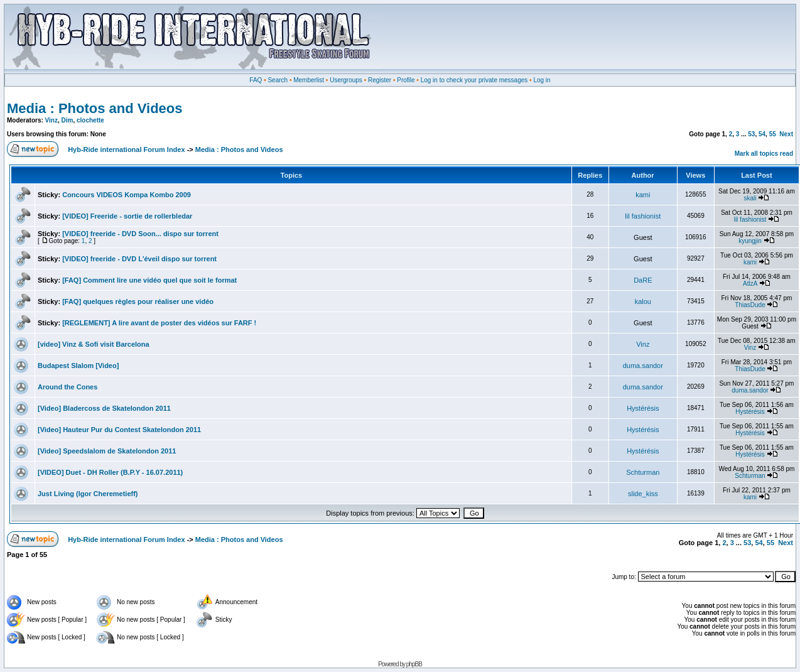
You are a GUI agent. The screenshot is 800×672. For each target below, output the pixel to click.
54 (762, 134)
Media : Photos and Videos (95, 108)
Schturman (643, 472)
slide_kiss (643, 494)
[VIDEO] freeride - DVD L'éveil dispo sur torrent (139, 259)
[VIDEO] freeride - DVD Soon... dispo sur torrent (140, 234)
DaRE (643, 280)
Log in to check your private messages (474, 80)
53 (751, 134)
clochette (90, 120)
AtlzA (750, 284)
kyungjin (750, 241)
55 (773, 134)
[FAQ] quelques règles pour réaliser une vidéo (138, 301)
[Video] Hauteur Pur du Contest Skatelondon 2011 (119, 430)
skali (750, 198)
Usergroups (346, 80)
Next (786, 134)
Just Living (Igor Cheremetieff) (88, 494)
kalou (643, 301)
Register (380, 80)
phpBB (414, 664)
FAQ (256, 80)
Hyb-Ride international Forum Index (126, 149)
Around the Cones (68, 387)
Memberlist (309, 80)
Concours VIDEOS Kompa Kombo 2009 (127, 195)
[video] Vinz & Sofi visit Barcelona (94, 344)
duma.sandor (643, 366)
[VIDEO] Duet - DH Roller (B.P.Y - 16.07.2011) (110, 472)
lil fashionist (643, 216)
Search (278, 80)
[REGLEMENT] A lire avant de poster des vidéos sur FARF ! (159, 323)
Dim (68, 120)
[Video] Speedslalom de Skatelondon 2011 (107, 451)
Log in (542, 80)
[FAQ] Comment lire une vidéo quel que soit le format (149, 280)
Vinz (51, 120)
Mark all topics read (764, 154)
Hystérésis (643, 408)
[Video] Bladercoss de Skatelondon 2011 (104, 408)
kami (643, 195)
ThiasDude (750, 305)
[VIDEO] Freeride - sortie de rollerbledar (127, 216)
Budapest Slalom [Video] (78, 366)
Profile (406, 80)
